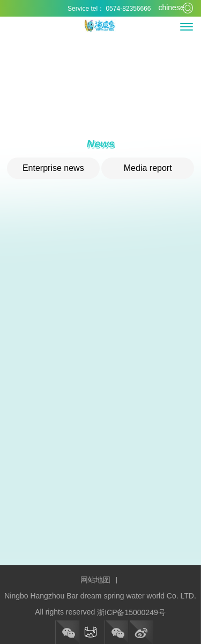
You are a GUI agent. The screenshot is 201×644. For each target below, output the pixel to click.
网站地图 (95, 580)
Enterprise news (53, 168)
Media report (148, 168)
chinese (166, 8)
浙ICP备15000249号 (131, 612)
